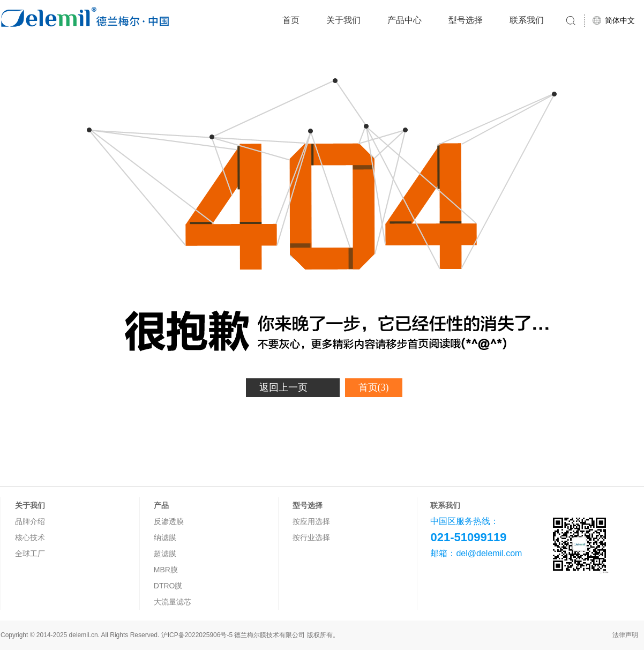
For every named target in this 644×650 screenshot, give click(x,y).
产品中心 (405, 20)
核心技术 (30, 537)
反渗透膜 (169, 521)
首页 (291, 20)
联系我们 (527, 20)
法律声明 (625, 635)
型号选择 (466, 20)
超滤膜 (165, 554)
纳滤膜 (165, 537)
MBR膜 (166, 570)
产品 (161, 505)
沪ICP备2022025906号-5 (197, 635)
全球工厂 (30, 554)
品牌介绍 (30, 521)
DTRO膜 (168, 586)
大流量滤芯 (173, 602)
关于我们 (343, 20)
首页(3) (374, 387)
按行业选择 (311, 537)
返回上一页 (283, 387)
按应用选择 (311, 521)
